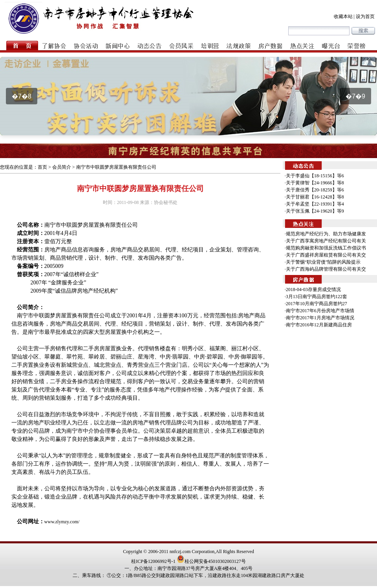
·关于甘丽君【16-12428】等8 (314, 197)
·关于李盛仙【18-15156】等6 (314, 176)
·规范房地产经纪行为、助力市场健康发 (325, 234)
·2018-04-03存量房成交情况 (313, 289)
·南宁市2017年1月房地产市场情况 (319, 318)
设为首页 (365, 16)
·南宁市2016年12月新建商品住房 (318, 325)
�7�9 (355, 96)
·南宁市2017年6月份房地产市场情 (319, 311)
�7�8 (22, 96)
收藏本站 (343, 16)
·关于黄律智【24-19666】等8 (314, 183)
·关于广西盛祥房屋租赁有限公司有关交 (325, 255)
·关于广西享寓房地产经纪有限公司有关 (325, 241)
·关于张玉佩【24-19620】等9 (314, 211)
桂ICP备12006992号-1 (153, 561)
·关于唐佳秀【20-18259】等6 (314, 190)
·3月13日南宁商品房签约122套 (316, 297)
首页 (42, 167)
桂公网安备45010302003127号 (211, 561)
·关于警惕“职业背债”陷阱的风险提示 (323, 262)
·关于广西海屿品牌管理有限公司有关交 (325, 269)
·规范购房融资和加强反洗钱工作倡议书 (325, 248)
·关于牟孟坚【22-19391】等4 (314, 204)
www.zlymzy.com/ (62, 522)
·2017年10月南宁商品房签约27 (316, 304)
